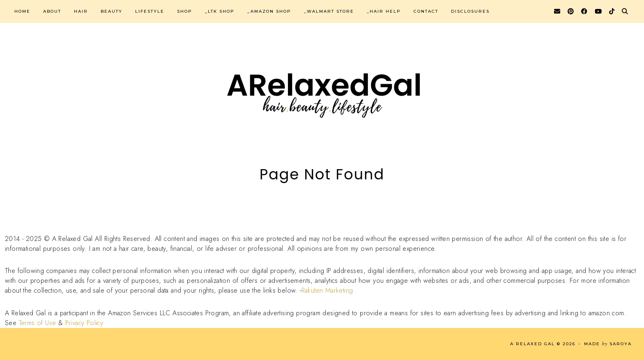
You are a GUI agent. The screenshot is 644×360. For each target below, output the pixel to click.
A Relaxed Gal (532, 344)
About (52, 11)
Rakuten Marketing (327, 290)
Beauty (112, 11)
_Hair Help (384, 11)
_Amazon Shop (269, 11)
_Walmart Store (329, 11)
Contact (426, 11)
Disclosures (470, 11)
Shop (185, 11)
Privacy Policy (84, 323)
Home (22, 11)
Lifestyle (150, 11)
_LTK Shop (220, 11)
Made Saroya (608, 344)
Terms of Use (38, 323)
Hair (81, 11)
